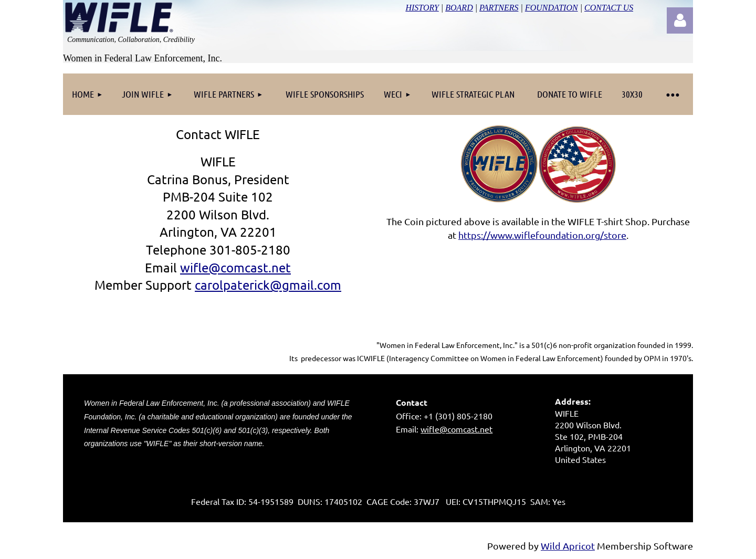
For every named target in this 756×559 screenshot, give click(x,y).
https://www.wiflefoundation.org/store (542, 235)
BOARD (459, 8)
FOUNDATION (552, 8)
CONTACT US (609, 8)
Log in (680, 20)
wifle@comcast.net (456, 429)
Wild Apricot (568, 546)
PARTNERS (499, 8)
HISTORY (422, 8)
